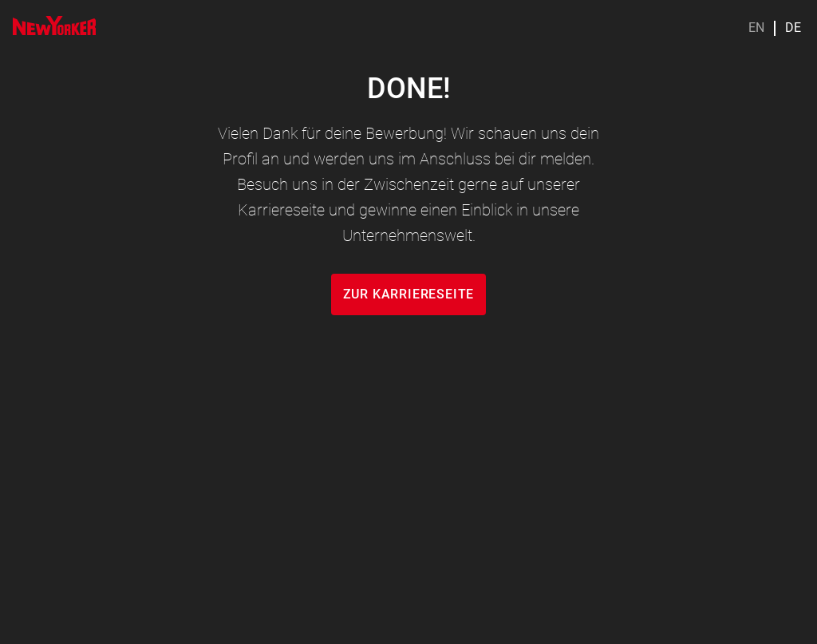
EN (756, 28)
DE (793, 28)
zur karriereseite (409, 294)
